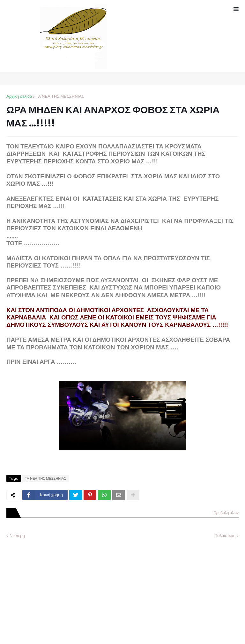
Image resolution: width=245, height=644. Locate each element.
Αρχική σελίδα (19, 96)
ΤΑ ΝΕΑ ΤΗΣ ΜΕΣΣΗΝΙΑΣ (60, 96)
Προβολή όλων (226, 513)
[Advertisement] (54, 586)
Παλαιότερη (225, 536)
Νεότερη (17, 536)
